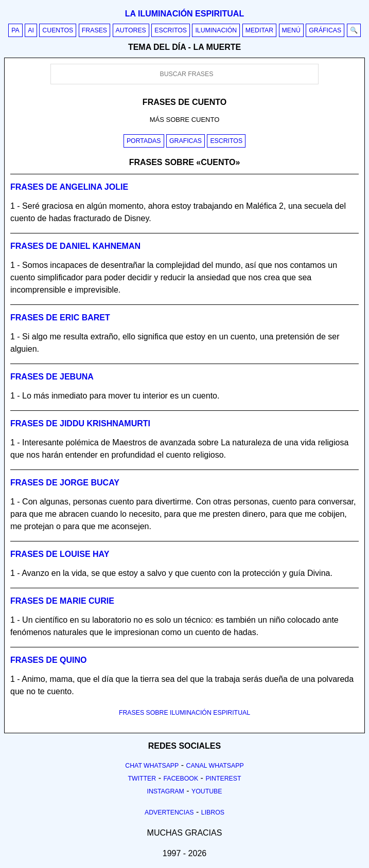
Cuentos (58, 30)
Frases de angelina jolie (69, 187)
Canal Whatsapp (215, 766)
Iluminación (216, 30)
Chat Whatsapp (152, 766)
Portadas (144, 141)
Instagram (165, 791)
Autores (131, 30)
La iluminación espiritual (184, 14)
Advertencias (169, 812)
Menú (291, 30)
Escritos (171, 30)
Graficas (186, 141)
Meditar (260, 30)
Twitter (142, 779)
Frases (94, 30)
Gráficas (325, 30)
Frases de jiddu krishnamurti (80, 423)
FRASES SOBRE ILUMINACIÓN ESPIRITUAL (184, 713)
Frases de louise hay (60, 554)
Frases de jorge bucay (65, 483)
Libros (213, 812)
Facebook (181, 779)
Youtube (207, 791)
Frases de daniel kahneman (75, 246)
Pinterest (223, 779)
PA (15, 30)
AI (31, 30)
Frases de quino (48, 660)
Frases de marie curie (62, 601)
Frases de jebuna (52, 377)
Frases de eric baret (60, 318)
